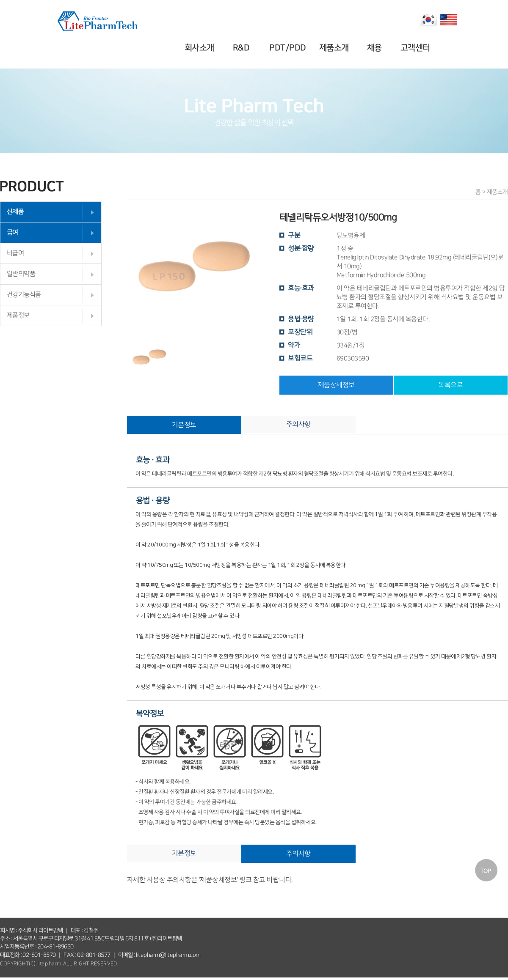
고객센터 (416, 48)
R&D (243, 48)
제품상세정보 (336, 385)
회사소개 (201, 48)
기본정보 (184, 425)
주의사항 (298, 424)
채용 (376, 48)
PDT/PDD (289, 48)
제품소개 (335, 48)
